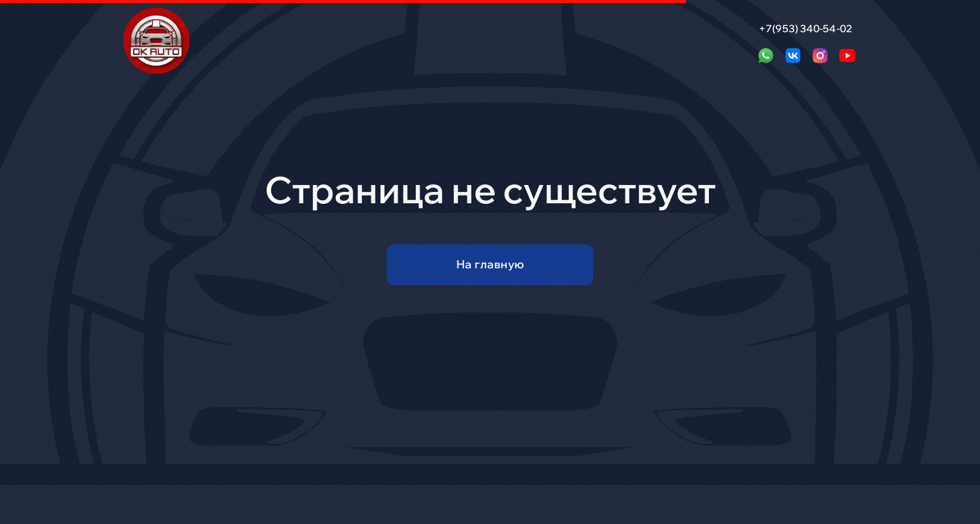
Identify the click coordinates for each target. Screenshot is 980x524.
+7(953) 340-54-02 (806, 28)
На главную (490, 264)
